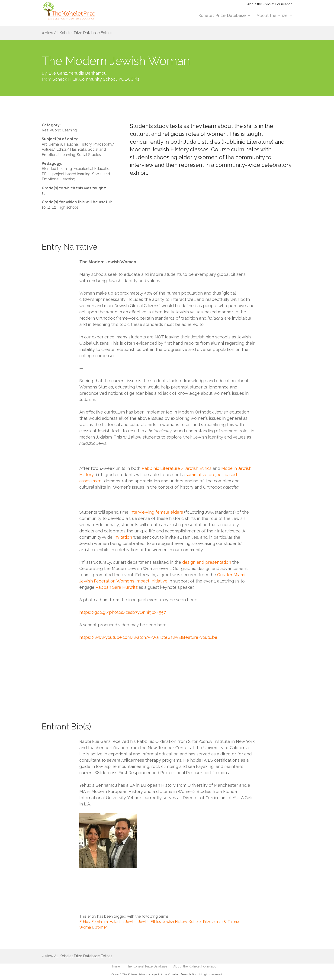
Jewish (131, 922)
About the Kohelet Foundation (270, 4)
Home (115, 966)
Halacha (117, 922)
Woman (86, 927)
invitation (123, 537)
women (101, 927)
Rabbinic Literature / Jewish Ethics (177, 468)
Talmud (234, 922)
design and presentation (207, 562)
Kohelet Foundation (183, 974)
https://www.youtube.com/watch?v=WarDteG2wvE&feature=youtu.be (148, 637)
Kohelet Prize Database (222, 16)
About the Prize (272, 16)
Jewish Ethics (150, 922)
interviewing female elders (156, 512)
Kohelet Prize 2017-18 (207, 922)
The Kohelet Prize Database (147, 966)
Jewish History (175, 922)
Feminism (100, 922)
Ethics (85, 922)
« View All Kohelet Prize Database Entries (77, 33)
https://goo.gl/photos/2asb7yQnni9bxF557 (123, 612)
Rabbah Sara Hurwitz (117, 587)
